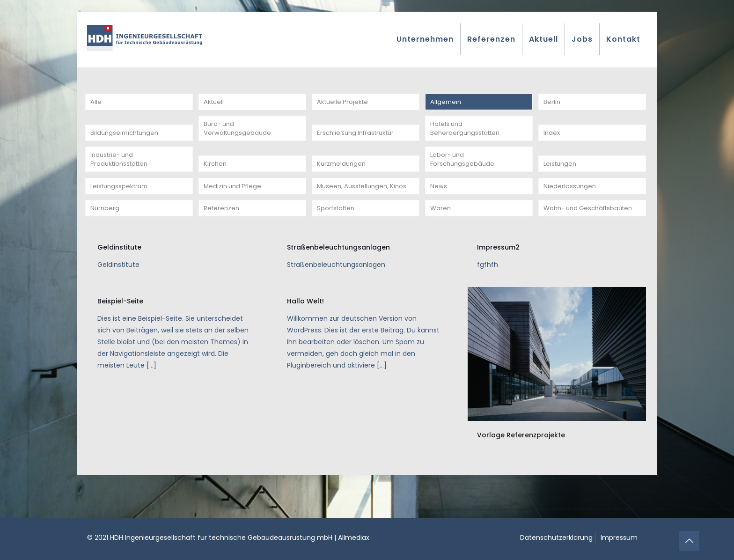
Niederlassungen (570, 201)
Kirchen (216, 176)
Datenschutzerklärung (556, 538)
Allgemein (446, 103)
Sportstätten (338, 238)
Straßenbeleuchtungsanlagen (338, 279)
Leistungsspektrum (121, 201)
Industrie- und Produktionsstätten (121, 170)
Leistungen (561, 176)
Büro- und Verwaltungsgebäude (239, 134)
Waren (441, 238)
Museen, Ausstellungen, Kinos (364, 201)
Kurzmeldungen (343, 176)
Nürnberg (105, 238)
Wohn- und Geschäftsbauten (573, 232)
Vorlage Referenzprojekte (521, 466)
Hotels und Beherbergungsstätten (467, 134)
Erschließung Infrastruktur (359, 140)
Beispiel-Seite (120, 332)
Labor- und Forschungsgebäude (464, 170)
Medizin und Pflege (234, 201)
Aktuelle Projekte (344, 103)
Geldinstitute (119, 279)
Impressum (619, 538)
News (439, 201)
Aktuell (214, 103)
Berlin (552, 103)
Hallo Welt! (305, 332)
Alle (96, 103)
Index (552, 140)
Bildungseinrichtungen (127, 140)
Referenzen (222, 238)
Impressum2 (498, 279)
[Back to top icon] (689, 541)
